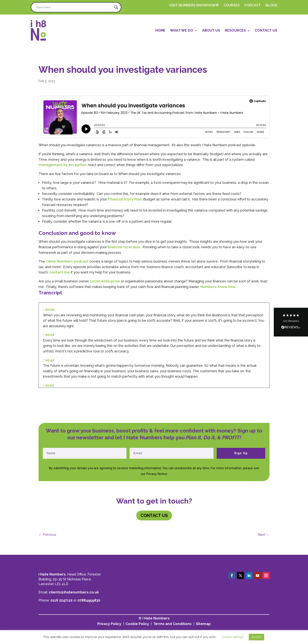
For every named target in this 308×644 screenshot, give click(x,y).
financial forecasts (124, 247)
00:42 (50, 360)
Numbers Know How (218, 287)
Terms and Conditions (173, 624)
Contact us (154, 515)
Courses (232, 6)
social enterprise (105, 281)
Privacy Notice (157, 474)
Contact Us (266, 30)
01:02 (50, 385)
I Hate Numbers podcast (67, 261)
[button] (291, 322)
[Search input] (74, 7)
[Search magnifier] (116, 7)
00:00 (50, 310)
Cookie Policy (137, 624)
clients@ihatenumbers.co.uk (74, 592)
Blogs (271, 6)
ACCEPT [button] (256, 637)
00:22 (50, 335)
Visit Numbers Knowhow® (194, 6)
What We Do (182, 30)
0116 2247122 (61, 600)
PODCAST (253, 6)
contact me (59, 272)
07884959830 (89, 600)
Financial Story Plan (125, 199)
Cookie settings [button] (232, 637)
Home (160, 30)
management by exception (62, 165)
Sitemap (203, 624)
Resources (235, 30)
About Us (211, 30)
